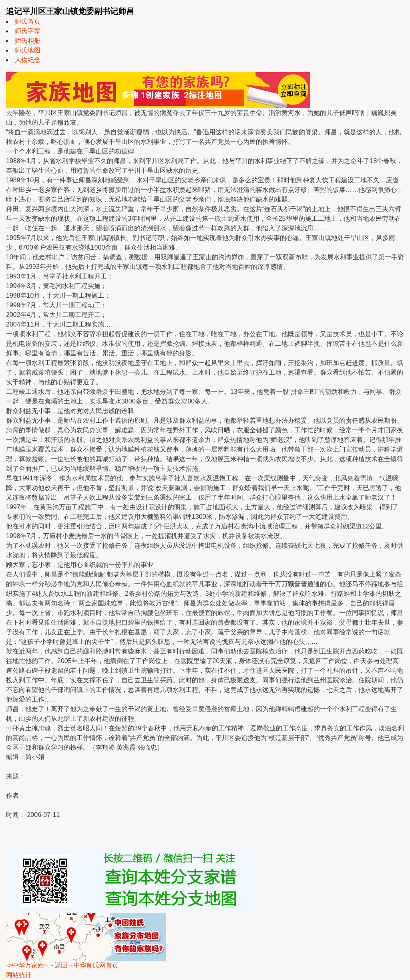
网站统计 (19, 975)
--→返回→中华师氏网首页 (81, 965)
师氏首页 (28, 21)
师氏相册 (28, 41)
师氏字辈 (28, 31)
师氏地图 (28, 50)
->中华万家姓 (25, 965)
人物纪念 (28, 60)
